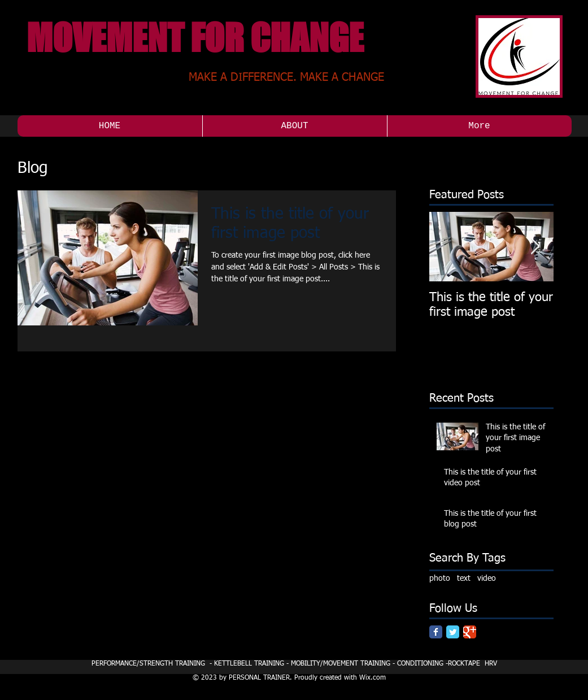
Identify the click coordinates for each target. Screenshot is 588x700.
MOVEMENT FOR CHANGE (195, 38)
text (464, 579)
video (487, 579)
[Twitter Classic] (453, 632)
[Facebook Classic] (436, 632)
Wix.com (373, 678)
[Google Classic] (470, 632)
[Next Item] (535, 247)
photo (440, 579)
